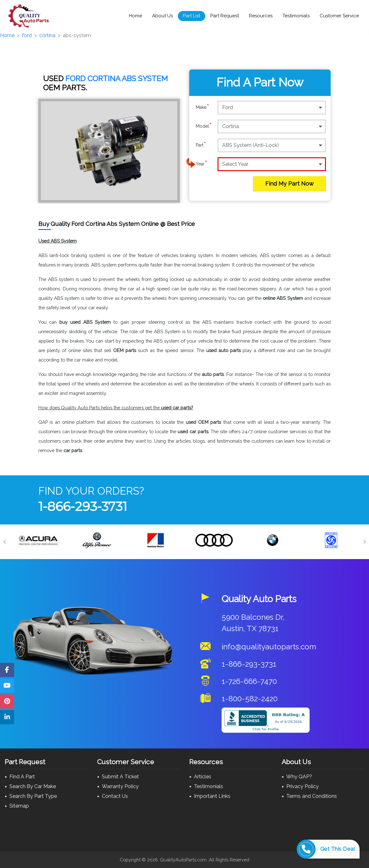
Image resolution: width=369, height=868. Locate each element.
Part (201, 145)
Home (135, 16)
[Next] (364, 542)
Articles (203, 777)
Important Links (212, 796)
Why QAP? (299, 777)
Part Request (225, 16)
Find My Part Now (289, 184)
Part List (192, 16)
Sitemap (19, 806)
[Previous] (5, 542)
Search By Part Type (33, 796)
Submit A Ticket (120, 777)
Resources (261, 16)
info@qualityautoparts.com (269, 647)
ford (27, 35)
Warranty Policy (120, 786)
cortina (47, 35)
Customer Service (339, 16)
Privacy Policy (303, 786)
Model (204, 126)
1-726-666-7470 (249, 681)
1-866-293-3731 (83, 506)
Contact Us (115, 796)
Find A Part (22, 777)
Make (203, 107)
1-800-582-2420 (250, 699)
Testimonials (296, 16)
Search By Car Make (33, 786)
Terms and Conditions (312, 796)
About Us (162, 16)
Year (202, 164)
